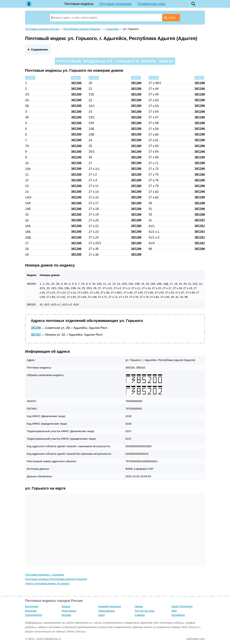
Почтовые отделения (115, 4)
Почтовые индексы (79, 4)
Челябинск (178, 615)
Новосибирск (106, 611)
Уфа (174, 611)
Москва (66, 615)
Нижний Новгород (109, 606)
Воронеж (31, 611)
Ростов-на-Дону (145, 611)
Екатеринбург (34, 615)
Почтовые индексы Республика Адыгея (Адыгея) (56, 579)
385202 (36, 335)
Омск (101, 615)
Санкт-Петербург (182, 606)
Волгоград (32, 606)
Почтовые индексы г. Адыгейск (45, 575)
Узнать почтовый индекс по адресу (47, 583)
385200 (36, 328)
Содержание (39, 49)
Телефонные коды (151, 4)
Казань (66, 606)
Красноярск (69, 611)
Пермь (139, 606)
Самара (140, 615)
